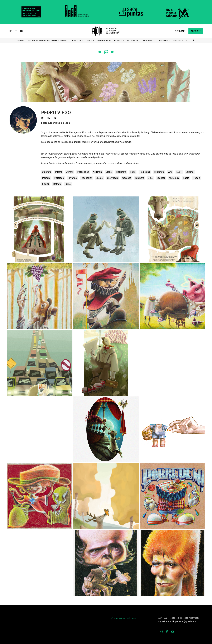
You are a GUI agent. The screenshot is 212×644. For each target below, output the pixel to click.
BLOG (188, 41)
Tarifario (21, 41)
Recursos (118, 41)
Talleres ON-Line (104, 41)
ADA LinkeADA (165, 41)
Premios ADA (148, 41)
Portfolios (178, 41)
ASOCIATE (90, 41)
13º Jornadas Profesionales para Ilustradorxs (49, 41)
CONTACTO (77, 41)
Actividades (133, 41)
